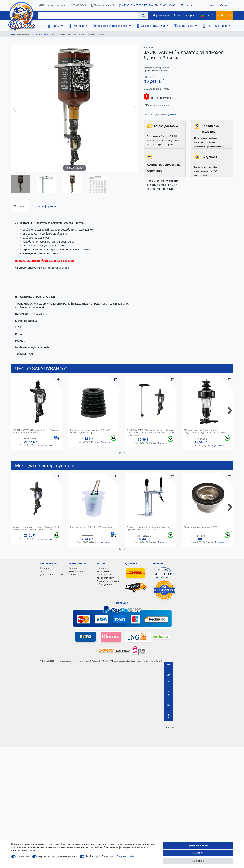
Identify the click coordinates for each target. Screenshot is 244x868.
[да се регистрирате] (185, 16)
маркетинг (44, 856)
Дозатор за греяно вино (113, 26)
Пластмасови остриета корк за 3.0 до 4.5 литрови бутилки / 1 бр (90, 431)
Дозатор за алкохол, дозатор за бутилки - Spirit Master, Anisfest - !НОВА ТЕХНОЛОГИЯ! (36, 528)
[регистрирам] (161, 16)
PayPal (89, 856)
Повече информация (44, 206)
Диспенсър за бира (153, 26)
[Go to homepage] (20, 34)
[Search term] (88, 16)
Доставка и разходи (52, 575)
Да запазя (198, 861)
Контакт (187, 5)
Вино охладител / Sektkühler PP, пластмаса (91, 527)
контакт (170, 727)
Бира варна (186, 26)
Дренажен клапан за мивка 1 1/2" (200, 527)
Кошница (74, 575)
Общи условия (105, 584)
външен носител (68, 856)
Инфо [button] (212, 5)
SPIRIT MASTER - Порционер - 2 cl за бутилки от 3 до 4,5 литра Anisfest (36, 431)
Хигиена (79, 26)
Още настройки (125, 856)
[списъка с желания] (211, 16)
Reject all (198, 853)
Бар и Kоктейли (217, 26)
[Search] (143, 16)
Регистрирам (76, 571)
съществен (23, 856)
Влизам (73, 568)
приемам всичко (198, 845)
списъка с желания (157, 105)
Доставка (171, 115)
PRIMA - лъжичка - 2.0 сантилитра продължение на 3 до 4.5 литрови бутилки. (205, 431)
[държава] (203, 16)
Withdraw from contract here (168, 691)
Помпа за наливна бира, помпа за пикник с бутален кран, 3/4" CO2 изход (148, 528)
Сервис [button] (225, 5)
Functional (108, 856)
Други (56, 26)
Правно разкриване (108, 581)
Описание (20, 206)
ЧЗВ (43, 571)
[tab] (20, 206)
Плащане (46, 568)
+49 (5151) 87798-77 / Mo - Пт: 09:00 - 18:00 (147, 5)
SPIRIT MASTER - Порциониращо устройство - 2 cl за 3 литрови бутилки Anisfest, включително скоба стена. (150, 433)
